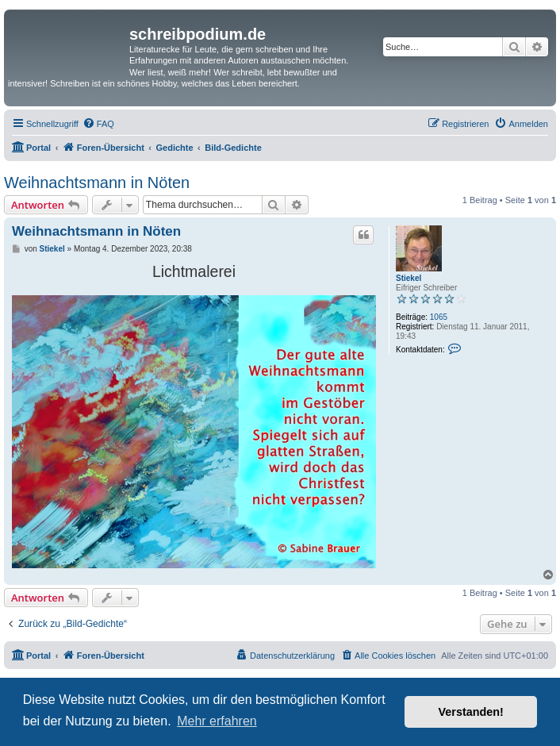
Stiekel (408, 278)
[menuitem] (98, 124)
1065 (439, 317)
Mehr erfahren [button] (217, 721)
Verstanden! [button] (471, 712)
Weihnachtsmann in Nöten (97, 183)
